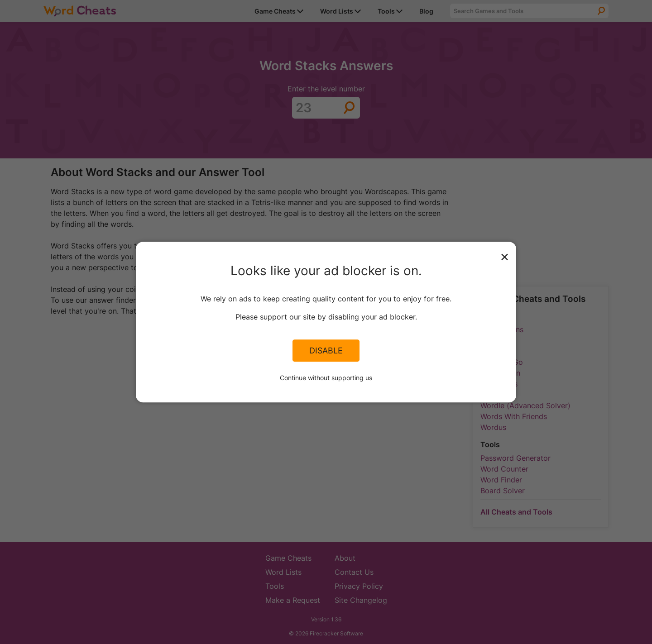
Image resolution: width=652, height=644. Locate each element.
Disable (326, 351)
